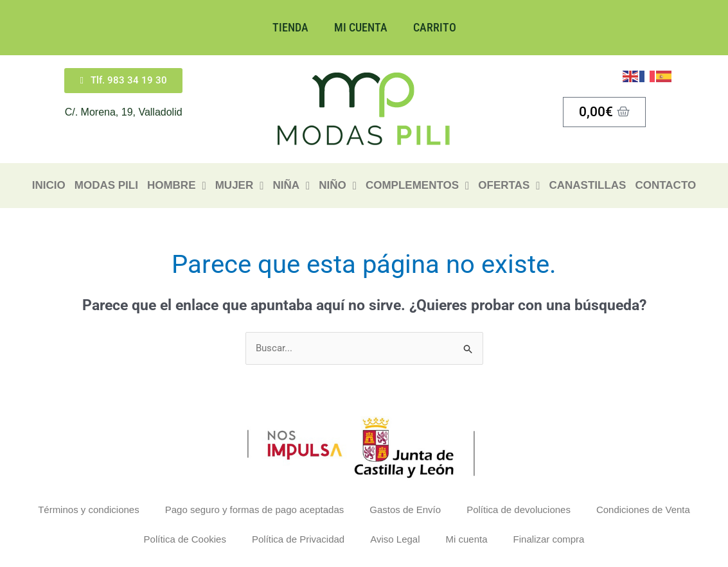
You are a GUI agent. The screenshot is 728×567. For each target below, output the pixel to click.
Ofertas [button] (509, 186)
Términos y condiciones (89, 510)
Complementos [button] (417, 186)
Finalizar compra (549, 539)
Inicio (49, 185)
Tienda (290, 27)
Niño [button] (338, 186)
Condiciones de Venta (643, 510)
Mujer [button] (240, 186)
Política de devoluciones (519, 510)
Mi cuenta (361, 27)
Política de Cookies (185, 539)
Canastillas (587, 185)
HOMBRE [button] (177, 186)
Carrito (435, 27)
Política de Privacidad (298, 539)
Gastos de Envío (405, 510)
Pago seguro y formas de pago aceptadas (255, 510)
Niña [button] (291, 186)
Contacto (665, 185)
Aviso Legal (395, 539)
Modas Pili (106, 185)
